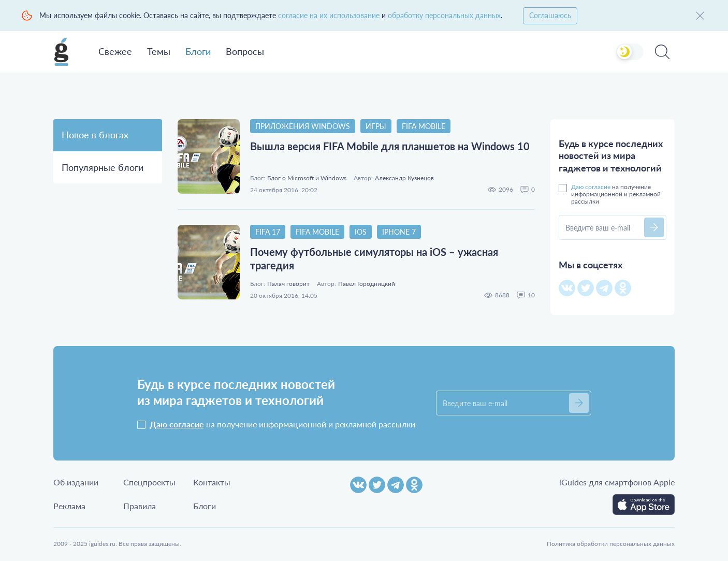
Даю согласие (591, 187)
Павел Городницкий (367, 284)
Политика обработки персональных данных (611, 544)
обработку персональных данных (444, 15)
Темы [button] (159, 51)
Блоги (198, 51)
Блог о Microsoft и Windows (307, 178)
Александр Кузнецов (404, 178)
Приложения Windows (303, 126)
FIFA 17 (268, 232)
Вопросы (245, 51)
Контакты (212, 482)
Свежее (115, 51)
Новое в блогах (95, 135)
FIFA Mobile (424, 126)
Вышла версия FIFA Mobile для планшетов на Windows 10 (390, 146)
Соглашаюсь (550, 15)
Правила (140, 506)
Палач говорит (288, 284)
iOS (361, 232)
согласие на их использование (329, 15)
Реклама (69, 506)
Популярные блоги (103, 167)
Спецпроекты (149, 482)
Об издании (76, 482)
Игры (376, 126)
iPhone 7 (399, 232)
